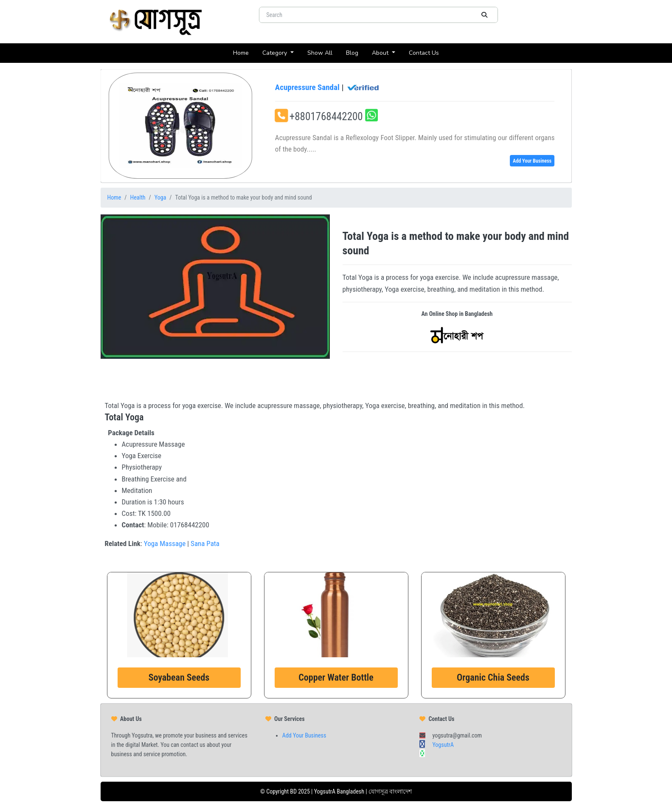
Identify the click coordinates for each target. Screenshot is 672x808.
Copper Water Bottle (336, 677)
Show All (323, 52)
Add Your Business (532, 161)
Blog (356, 52)
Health (138, 197)
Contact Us (427, 52)
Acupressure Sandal (328, 87)
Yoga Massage (165, 543)
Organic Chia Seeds (493, 677)
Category (276, 53)
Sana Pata (205, 543)
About (381, 53)
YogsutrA (443, 745)
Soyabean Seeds (179, 677)
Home (244, 52)
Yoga (160, 197)
